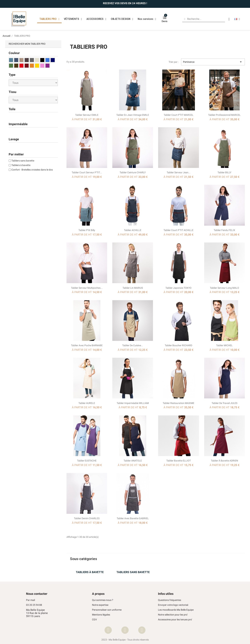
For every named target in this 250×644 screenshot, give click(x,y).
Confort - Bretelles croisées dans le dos (32, 170)
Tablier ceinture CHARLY (133, 172)
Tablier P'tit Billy (87, 230)
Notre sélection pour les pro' (173, 615)
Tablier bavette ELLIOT (179, 461)
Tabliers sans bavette (23, 161)
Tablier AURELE (87, 403)
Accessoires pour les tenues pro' (175, 620)
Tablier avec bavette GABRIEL (133, 518)
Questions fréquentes (170, 600)
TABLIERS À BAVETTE (90, 572)
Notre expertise (100, 605)
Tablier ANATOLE (133, 461)
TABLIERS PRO (49, 19)
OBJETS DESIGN (122, 19)
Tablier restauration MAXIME (178, 403)
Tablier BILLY (224, 172)
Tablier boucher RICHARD (178, 345)
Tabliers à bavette (21, 165)
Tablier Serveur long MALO (224, 288)
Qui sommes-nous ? (103, 600)
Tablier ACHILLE (133, 230)
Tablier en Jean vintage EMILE (133, 115)
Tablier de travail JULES (224, 403)
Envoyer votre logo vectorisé (173, 605)
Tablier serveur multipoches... (87, 288)
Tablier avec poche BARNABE (87, 345)
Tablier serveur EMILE (87, 115)
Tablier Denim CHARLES (87, 518)
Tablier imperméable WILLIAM (133, 403)
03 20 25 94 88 (34, 605)
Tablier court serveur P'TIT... (87, 172)
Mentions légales (101, 615)
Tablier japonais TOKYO (178, 288)
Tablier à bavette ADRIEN (224, 461)
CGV (94, 620)
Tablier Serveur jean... (179, 172)
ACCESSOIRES (96, 19)
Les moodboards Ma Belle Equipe (176, 610)
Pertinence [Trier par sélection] (213, 62)
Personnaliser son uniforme (107, 610)
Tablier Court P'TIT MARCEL (179, 115)
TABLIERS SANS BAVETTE (133, 572)
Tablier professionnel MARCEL (224, 115)
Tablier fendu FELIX (224, 230)
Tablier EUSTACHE (87, 461)
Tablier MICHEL (224, 345)
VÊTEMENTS (73, 19)
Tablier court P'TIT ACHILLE (178, 230)
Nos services (147, 19)
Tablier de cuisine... (133, 345)
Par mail (30, 600)
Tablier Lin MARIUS (133, 288)
